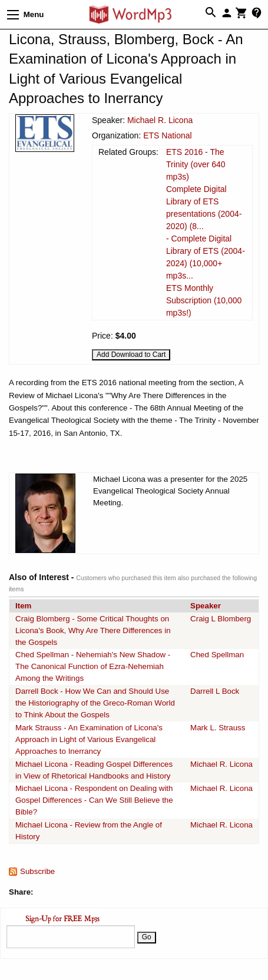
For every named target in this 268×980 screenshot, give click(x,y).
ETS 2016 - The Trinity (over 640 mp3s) (196, 164)
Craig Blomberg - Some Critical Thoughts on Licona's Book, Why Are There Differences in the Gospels (93, 630)
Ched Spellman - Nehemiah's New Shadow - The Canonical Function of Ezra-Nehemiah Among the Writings (93, 666)
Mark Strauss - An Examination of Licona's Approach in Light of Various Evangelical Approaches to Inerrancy (89, 739)
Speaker (206, 606)
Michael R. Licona (160, 120)
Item (23, 606)
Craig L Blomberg (221, 619)
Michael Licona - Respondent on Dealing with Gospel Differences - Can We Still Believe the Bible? (94, 800)
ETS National (167, 135)
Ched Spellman (217, 655)
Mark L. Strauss (218, 728)
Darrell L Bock (215, 691)
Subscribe (37, 871)
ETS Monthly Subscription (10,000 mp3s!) (204, 300)
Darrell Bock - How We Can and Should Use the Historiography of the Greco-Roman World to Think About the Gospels (95, 703)
